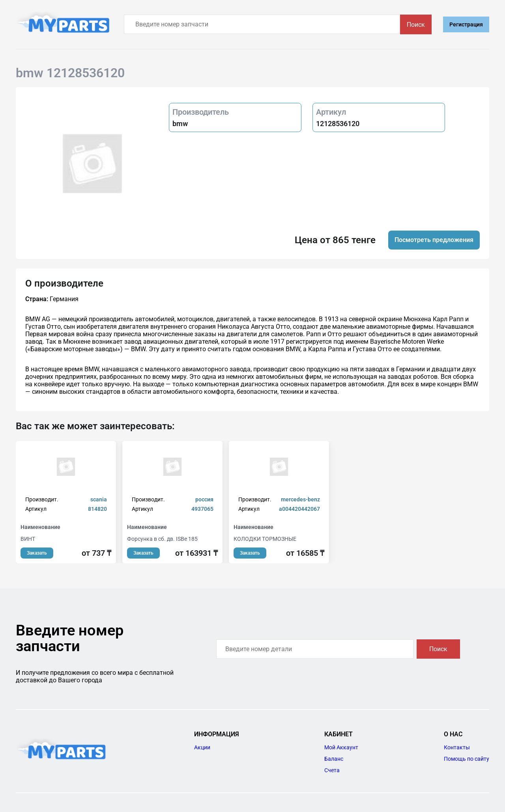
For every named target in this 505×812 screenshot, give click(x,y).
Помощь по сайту (467, 759)
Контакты (457, 747)
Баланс (334, 759)
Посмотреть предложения (434, 240)
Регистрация (466, 24)
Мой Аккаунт (341, 747)
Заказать (37, 553)
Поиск (416, 25)
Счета (332, 770)
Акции (202, 747)
